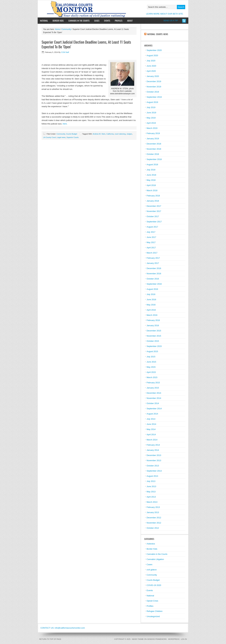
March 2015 (152, 377)
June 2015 (151, 362)
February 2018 (153, 196)
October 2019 (153, 92)
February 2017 (153, 258)
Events (107, 21)
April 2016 (151, 310)
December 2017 (154, 206)
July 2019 (151, 107)
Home (57, 29)
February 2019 (153, 133)
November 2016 (154, 274)
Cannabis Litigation (155, 559)
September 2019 (154, 97)
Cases (97, 21)
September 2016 (154, 284)
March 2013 (152, 502)
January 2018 (153, 201)
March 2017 (152, 253)
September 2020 (154, 50)
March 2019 (152, 128)
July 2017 (151, 232)
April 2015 (151, 372)
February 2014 (153, 445)
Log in (184, 639)
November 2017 (154, 211)
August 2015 (152, 351)
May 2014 (151, 429)
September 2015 (154, 346)
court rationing (120, 134)
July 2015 (151, 357)
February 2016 (153, 320)
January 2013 (153, 512)
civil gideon (152, 570)
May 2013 (151, 492)
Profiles (119, 21)
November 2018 (154, 149)
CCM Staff (65, 52)
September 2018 (154, 159)
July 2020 (151, 61)
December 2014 (154, 393)
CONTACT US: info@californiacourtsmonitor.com (63, 628)
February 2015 (153, 383)
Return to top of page (50, 639)
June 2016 (151, 300)
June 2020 (151, 66)
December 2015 (154, 331)
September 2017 (154, 222)
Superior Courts (73, 137)
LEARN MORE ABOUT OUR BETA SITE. (165, 14)
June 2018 (151, 175)
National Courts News (158, 34)
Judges (129, 134)
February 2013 (153, 507)
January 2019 (153, 139)
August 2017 (152, 227)
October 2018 (153, 154)
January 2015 (153, 388)
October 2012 (153, 528)
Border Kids (58, 21)
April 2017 (151, 248)
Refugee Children (155, 611)
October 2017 (153, 216)
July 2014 (151, 419)
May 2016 (151, 305)
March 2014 (152, 440)
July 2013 (151, 481)
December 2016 (154, 268)
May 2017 (151, 242)
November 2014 (154, 398)
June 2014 (151, 424)
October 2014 (153, 403)
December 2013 (154, 455)
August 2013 (152, 476)
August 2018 (152, 165)
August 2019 (152, 102)
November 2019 (154, 87)
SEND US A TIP (171, 21)
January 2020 (153, 76)
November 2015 (154, 336)
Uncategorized (153, 616)
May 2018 (151, 180)
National (44, 21)
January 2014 (153, 450)
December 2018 (154, 144)
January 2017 (153, 263)
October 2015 (153, 341)
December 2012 (154, 518)
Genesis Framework (157, 639)
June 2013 (151, 486)
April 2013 (151, 497)
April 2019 (151, 123)
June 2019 (151, 113)
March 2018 (152, 190)
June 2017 (151, 237)
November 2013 (154, 460)
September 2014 (154, 409)
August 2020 (152, 55)
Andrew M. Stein (99, 134)
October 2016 (153, 279)
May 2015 (151, 367)
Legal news (61, 137)
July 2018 (151, 170)
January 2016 (153, 325)
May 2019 (151, 118)
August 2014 (152, 414)
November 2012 (154, 523)
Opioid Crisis (152, 601)
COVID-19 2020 (154, 585)
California (110, 134)
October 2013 (153, 466)
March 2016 (152, 315)
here (65, 124)
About (129, 21)
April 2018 (151, 185)
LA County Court (50, 137)
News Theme (138, 639)
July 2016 (151, 294)
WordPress (174, 639)
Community (66, 29)
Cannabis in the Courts (79, 21)
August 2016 (152, 289)
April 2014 (151, 434)
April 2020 (151, 71)
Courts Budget (72, 134)
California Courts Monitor (74, 9)
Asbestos (151, 544)
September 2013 (154, 471)
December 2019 (154, 81)
